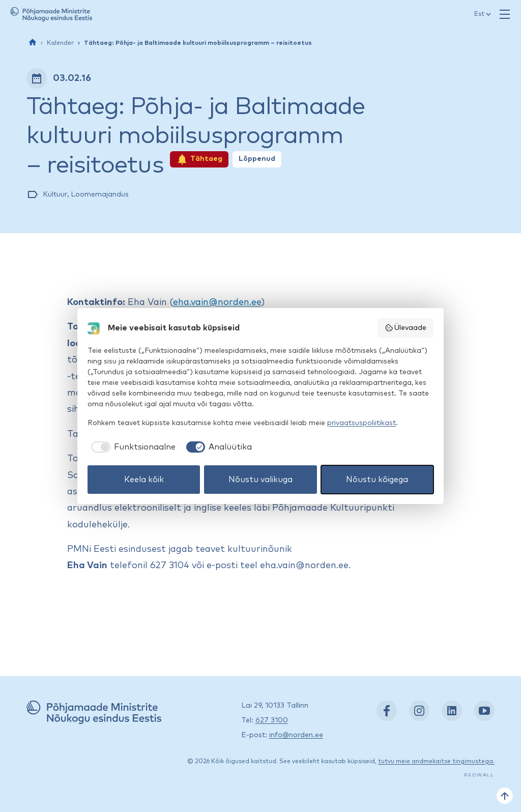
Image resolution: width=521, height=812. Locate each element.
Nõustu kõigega (377, 480)
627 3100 (272, 720)
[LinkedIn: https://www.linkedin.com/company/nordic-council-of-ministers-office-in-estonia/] (452, 711)
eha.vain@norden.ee (217, 302)
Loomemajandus (100, 194)
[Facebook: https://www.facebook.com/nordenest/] (387, 711)
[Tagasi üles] (505, 796)
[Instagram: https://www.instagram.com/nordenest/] (419, 711)
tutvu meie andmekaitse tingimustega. (436, 762)
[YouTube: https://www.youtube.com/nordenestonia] (484, 711)
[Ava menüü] (505, 14)
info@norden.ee (296, 735)
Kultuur (55, 194)
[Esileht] (33, 42)
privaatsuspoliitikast (361, 423)
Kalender (60, 43)
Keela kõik (144, 480)
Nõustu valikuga (260, 480)
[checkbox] (132, 447)
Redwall (479, 775)
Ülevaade (406, 328)
